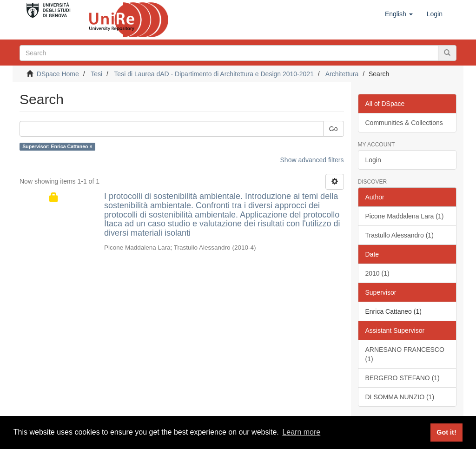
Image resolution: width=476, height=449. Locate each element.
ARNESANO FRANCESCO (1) (405, 354)
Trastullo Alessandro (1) (400, 235)
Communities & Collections (404, 123)
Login (373, 160)
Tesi (96, 74)
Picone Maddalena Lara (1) (405, 216)
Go (334, 129)
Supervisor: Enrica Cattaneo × (57, 146)
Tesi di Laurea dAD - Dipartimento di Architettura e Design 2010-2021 (214, 74)
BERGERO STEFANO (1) (403, 378)
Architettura (342, 74)
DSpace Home (58, 74)
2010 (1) (377, 273)
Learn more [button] (301, 432)
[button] (399, 14)
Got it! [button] (446, 432)
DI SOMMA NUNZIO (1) (400, 397)
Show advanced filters (312, 160)
